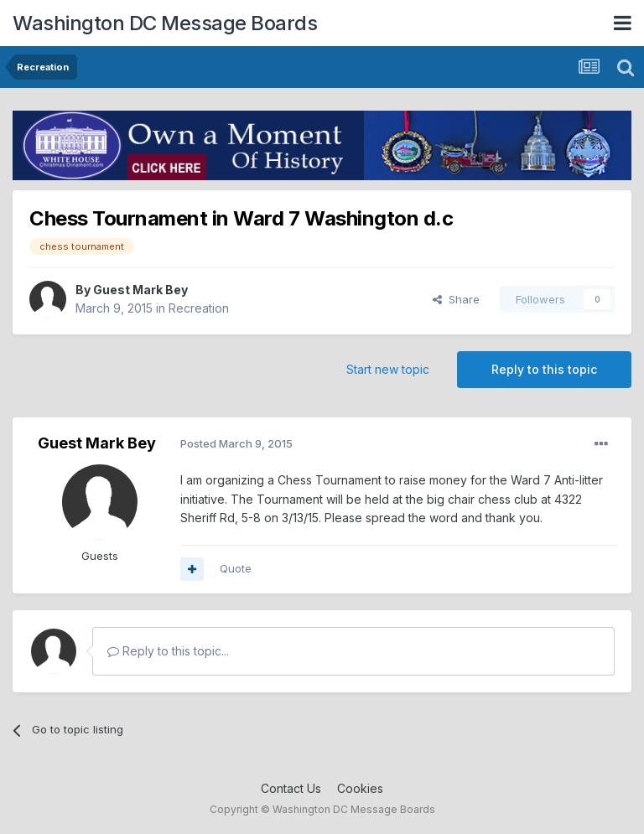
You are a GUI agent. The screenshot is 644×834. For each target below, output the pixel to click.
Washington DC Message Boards (165, 23)
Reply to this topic (544, 369)
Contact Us (291, 788)
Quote (236, 568)
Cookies (360, 788)
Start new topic (388, 369)
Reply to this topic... (168, 651)
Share (456, 299)
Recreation (199, 308)
